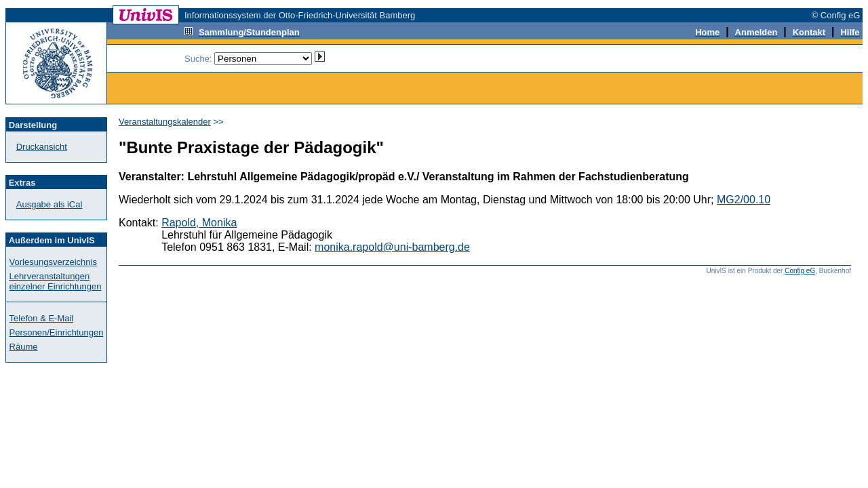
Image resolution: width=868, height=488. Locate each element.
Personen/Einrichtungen (57, 332)
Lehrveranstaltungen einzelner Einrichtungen (56, 281)
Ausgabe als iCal (50, 204)
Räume (24, 347)
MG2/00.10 (744, 200)
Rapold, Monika (199, 223)
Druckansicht (42, 147)
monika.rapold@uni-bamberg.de (392, 247)
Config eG (800, 271)
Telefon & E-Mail (42, 318)
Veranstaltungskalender (165, 122)
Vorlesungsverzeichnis (53, 262)
